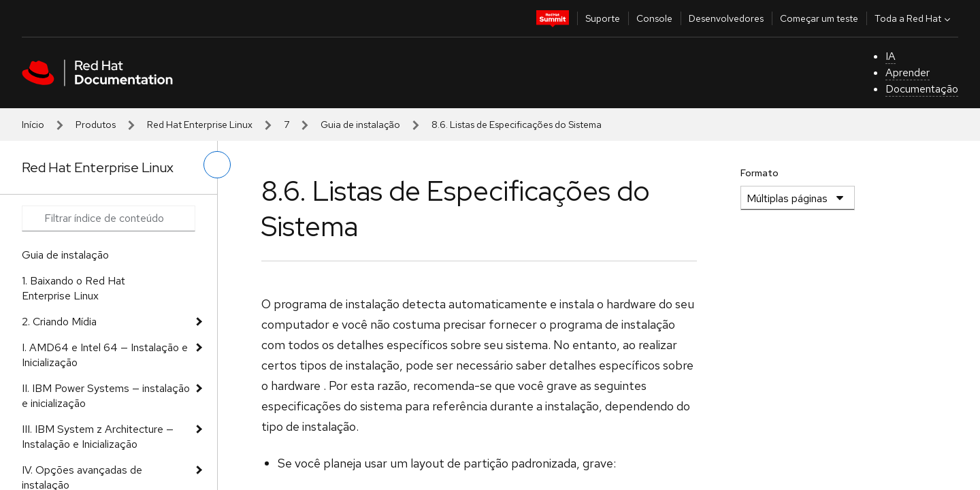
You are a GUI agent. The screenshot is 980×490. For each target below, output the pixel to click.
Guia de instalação (360, 125)
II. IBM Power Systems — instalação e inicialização (106, 396)
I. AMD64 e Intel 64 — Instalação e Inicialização (105, 355)
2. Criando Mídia (59, 322)
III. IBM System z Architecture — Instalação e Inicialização (98, 437)
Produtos (96, 125)
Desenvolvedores (726, 18)
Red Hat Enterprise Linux (200, 125)
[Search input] (109, 218)
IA (891, 56)
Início (33, 125)
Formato (759, 173)
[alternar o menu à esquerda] (217, 165)
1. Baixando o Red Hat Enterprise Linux (73, 288)
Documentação (922, 89)
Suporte (603, 18)
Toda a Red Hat (914, 18)
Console (654, 18)
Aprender (908, 72)
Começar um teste (819, 18)
